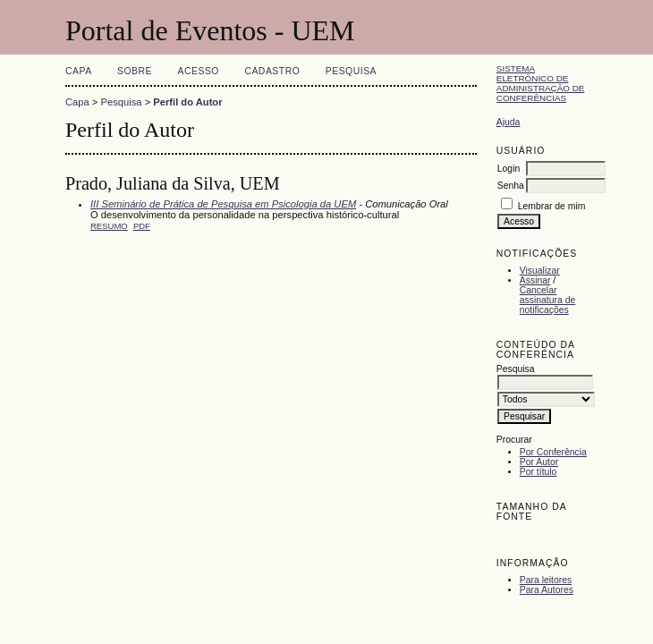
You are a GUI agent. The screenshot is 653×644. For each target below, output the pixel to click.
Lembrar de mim (552, 206)
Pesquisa (351, 71)
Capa (79, 71)
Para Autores (547, 590)
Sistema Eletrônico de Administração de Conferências (541, 83)
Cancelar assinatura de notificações (547, 300)
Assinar (535, 280)
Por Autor (539, 462)
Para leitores (546, 580)
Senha (511, 186)
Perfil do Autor (187, 102)
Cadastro (272, 71)
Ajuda (509, 122)
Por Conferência (553, 452)
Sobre (135, 71)
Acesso (199, 71)
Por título (539, 472)
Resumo (109, 226)
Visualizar (540, 271)
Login (509, 169)
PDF (142, 226)
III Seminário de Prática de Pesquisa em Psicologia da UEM (223, 204)
